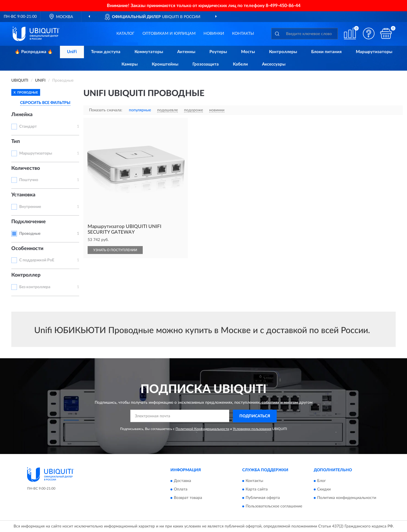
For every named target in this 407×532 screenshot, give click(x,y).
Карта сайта (257, 490)
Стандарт (28, 127)
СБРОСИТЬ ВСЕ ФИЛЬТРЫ (45, 103)
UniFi (72, 52)
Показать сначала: (106, 110)
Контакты (243, 34)
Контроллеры (283, 52)
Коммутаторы (149, 52)
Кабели (240, 64)
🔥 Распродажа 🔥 (34, 52)
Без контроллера (35, 287)
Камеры (130, 64)
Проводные (30, 234)
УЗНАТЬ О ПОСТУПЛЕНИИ (115, 250)
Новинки (214, 34)
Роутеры (218, 52)
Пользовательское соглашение (274, 507)
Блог (322, 481)
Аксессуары (274, 64)
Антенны (186, 52)
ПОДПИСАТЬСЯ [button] (255, 416)
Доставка (182, 481)
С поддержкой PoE (37, 260)
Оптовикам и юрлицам (169, 34)
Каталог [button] (125, 34)
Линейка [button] (22, 115)
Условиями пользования (252, 429)
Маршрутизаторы (374, 52)
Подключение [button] (29, 222)
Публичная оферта (263, 498)
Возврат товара (188, 498)
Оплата (181, 490)
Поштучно (29, 180)
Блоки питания (326, 52)
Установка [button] (23, 195)
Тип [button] (16, 142)
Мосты (248, 52)
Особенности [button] (27, 249)
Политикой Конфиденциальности (202, 429)
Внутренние (30, 207)
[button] (369, 33)
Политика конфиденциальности (347, 498)
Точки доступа (106, 52)
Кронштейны (165, 64)
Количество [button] (26, 168)
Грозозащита (206, 64)
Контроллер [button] (26, 275)
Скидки (324, 490)
